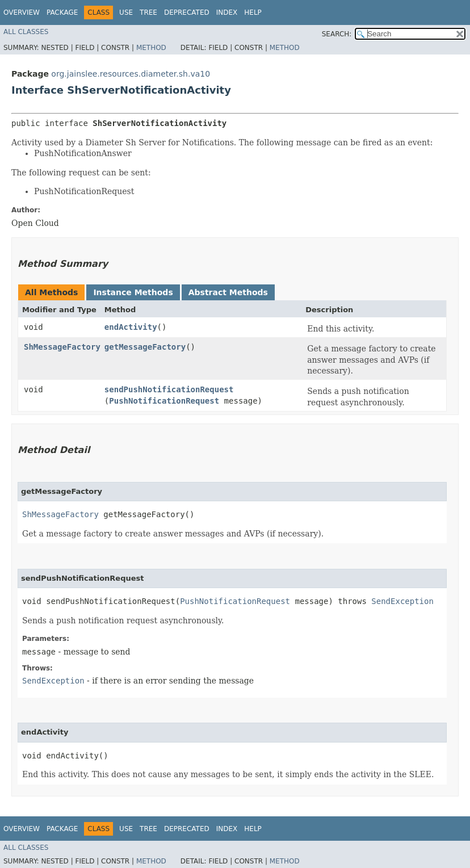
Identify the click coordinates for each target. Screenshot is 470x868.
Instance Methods (133, 292)
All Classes (26, 32)
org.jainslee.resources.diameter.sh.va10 (131, 74)
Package (62, 12)
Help (253, 12)
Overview (22, 12)
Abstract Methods (228, 292)
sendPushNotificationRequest (169, 389)
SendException (402, 601)
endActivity (131, 327)
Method (151, 48)
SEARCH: (337, 34)
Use (126, 12)
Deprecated (187, 12)
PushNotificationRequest (164, 401)
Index (227, 12)
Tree (148, 12)
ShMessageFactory (62, 347)
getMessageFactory (145, 347)
